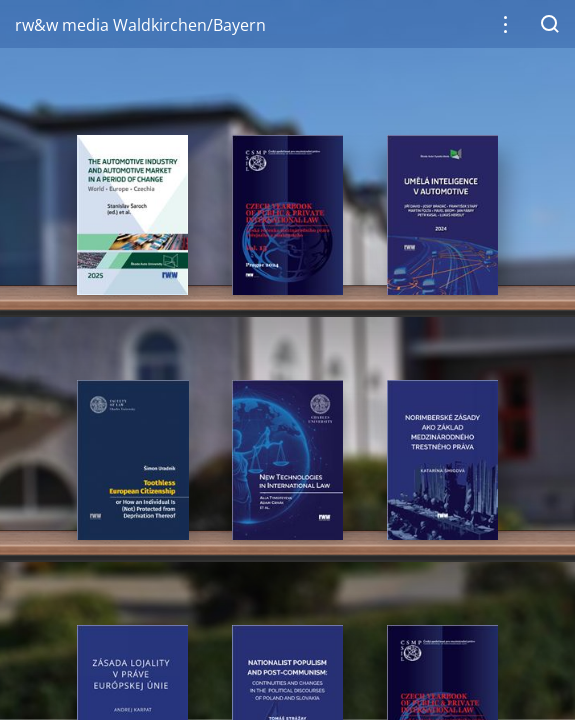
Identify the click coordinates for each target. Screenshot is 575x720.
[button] (505, 24)
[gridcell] (132, 215)
